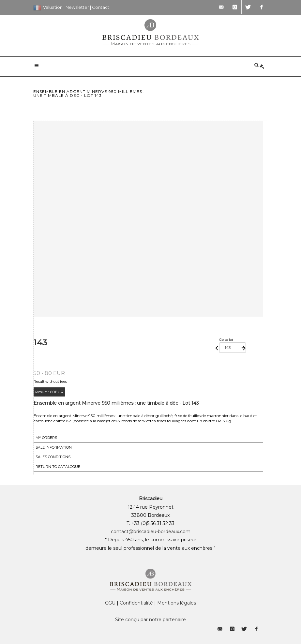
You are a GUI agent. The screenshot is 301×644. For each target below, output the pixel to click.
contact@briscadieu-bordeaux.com (151, 532)
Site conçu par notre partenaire (150, 620)
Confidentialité (136, 603)
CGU (110, 603)
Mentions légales (177, 603)
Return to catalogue (58, 467)
